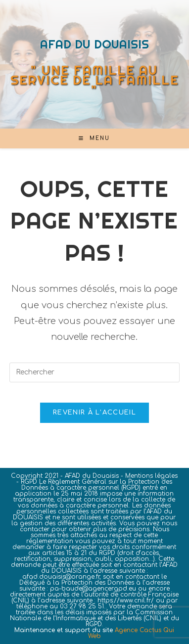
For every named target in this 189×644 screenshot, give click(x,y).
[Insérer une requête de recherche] (94, 372)
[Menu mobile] (94, 138)
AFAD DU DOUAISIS (94, 44)
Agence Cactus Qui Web (131, 633)
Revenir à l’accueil (94, 413)
